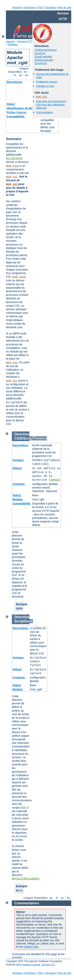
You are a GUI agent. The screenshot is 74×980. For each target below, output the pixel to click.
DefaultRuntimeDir (26, 879)
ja (21, 75)
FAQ (40, 7)
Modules (17, 7)
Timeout (55, 480)
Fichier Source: (17, 112)
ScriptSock (14, 158)
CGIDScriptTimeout (46, 50)
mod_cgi (12, 177)
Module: (18, 499)
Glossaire (50, 7)
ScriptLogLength (44, 60)
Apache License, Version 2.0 (38, 964)
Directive (22, 434)
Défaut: (17, 468)
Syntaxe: (18, 460)
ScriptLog (40, 53)
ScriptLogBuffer (43, 57)
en (25, 72)
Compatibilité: (16, 117)
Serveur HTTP (26, 41)
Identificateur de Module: (23, 108)
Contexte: (19, 484)
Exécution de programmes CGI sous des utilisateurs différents (51, 105)
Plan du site (65, 7)
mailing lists (31, 947)
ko (27, 75)
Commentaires (44, 112)
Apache (10, 41)
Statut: (11, 104)
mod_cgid (13, 166)
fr (15, 75)
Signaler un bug (45, 86)
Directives (30, 7)
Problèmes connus (47, 82)
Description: (15, 82)
